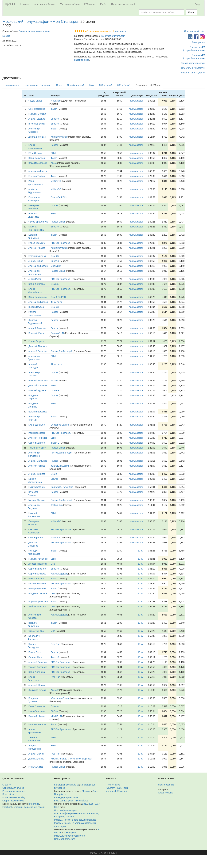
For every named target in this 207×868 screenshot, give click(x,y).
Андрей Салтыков (38, 461)
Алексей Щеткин (37, 685)
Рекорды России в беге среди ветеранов (75, 820)
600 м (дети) (105, 85)
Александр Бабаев (38, 302)
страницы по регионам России (29, 807)
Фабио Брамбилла (38, 222)
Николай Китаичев (38, 559)
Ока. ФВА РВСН (59, 197)
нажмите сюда (82, 60)
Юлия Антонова (37, 672)
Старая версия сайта (13, 801)
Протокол (198, 55)
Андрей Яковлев (37, 328)
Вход (197, 4)
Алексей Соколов (37, 351)
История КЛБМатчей (117, 791)
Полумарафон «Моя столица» (35, 31)
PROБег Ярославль (61, 243)
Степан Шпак (35, 657)
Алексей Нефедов (38, 438)
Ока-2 (54, 474)
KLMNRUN (56, 716)
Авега (54, 163)
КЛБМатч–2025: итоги (117, 788)
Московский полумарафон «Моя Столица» (40, 21)
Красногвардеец (59, 574)
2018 (91, 804)
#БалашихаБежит (60, 466)
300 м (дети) (124, 85)
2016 (57, 807)
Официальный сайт (194, 31)
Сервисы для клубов (13, 788)
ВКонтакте (34, 804)
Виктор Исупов (36, 307)
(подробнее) (121, 31)
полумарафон (12, 85)
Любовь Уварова (37, 607)
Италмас (55, 101)
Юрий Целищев (37, 425)
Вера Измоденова (38, 163)
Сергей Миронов (37, 569)
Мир (53, 631)
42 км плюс (56, 302)
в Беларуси (70, 833)
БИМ (53, 153)
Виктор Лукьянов (37, 589)
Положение (197, 47)
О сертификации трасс (66, 810)
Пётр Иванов (35, 153)
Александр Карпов (38, 266)
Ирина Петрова (36, 341)
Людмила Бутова (37, 690)
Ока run (55, 284)
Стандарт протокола (65, 839)
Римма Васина (36, 579)
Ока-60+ (55, 256)
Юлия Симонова (37, 706)
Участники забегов (70, 4)
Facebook (7, 807)
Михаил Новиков (37, 584)
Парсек (54, 145)
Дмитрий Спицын (37, 137)
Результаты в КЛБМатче (192, 68)
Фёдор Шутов (35, 101)
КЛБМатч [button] (90, 4)
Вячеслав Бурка (37, 124)
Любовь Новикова (38, 564)
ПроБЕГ (10, 4)
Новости (25, 4)
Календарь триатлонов (66, 797)
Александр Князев (38, 171)
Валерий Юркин (37, 333)
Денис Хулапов (36, 759)
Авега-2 (55, 690)
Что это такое (113, 785)
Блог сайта (8, 794)
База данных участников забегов (71, 801)
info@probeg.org (166, 785)
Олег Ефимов (36, 538)
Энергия (55, 119)
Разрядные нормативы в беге (69, 836)
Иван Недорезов (37, 433)
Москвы (86, 791)
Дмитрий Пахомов (38, 346)
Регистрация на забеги (14, 791)
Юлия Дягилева (37, 284)
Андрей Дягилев (37, 474)
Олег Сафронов (37, 109)
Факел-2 (55, 443)
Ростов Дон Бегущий (61, 351)
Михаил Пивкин (37, 500)
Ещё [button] (103, 4)
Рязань (54, 381)
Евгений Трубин (37, 176)
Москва (6, 36)
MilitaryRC (56, 181)
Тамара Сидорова (38, 667)
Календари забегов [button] (45, 4)
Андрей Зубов (36, 261)
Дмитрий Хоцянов (38, 385)
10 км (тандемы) (75, 85)
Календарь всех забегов (67, 785)
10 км (59, 85)
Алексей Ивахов (37, 248)
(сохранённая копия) (194, 50)
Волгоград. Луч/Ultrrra (62, 487)
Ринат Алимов (36, 767)
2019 (85, 804)
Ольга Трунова (36, 631)
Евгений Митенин (37, 256)
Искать (192, 12)
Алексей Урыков (37, 466)
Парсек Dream (58, 222)
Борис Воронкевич (38, 602)
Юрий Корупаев (37, 158)
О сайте (6, 785)
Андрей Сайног (36, 754)
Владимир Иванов (38, 593)
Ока (53, 564)
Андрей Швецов (37, 119)
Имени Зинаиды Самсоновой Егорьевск (71, 759)
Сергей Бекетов (37, 443)
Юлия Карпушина (38, 297)
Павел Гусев (35, 652)
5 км (92, 85)
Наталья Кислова (37, 724)
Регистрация (198, 42)
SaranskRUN (57, 333)
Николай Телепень (38, 381)
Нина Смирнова (37, 711)
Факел (54, 109)
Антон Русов (35, 279)
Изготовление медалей (123, 4)
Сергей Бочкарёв (37, 574)
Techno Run (57, 505)
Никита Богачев (37, 487)
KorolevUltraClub (59, 137)
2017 (97, 804)
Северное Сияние (60, 425)
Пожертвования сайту (14, 797)
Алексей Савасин (38, 662)
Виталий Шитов (37, 716)
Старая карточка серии (193, 63)
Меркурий (56, 266)
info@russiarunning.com (113, 36)
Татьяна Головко (37, 448)
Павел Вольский (37, 243)
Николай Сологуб (37, 114)
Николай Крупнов (37, 390)
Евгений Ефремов (38, 412)
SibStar (54, 479)
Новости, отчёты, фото (193, 73)
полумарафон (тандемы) (38, 85)
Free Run (55, 644)
